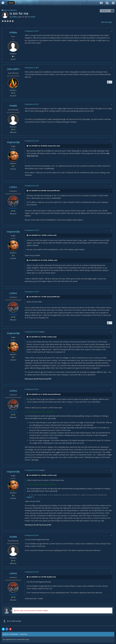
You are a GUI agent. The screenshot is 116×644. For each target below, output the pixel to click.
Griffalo (15, 17)
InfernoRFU (13, 69)
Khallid (13, 106)
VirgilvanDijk (13, 142)
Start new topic (106, 22)
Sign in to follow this (10, 10)
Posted (31, 31)
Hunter (33, 17)
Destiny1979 (51, 191)
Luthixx (13, 187)
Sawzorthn (52, 146)
